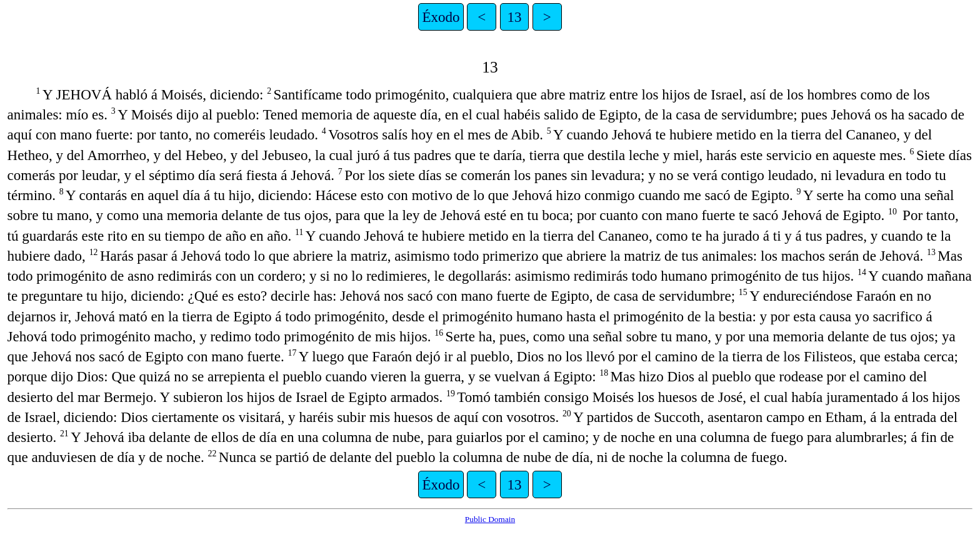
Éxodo (441, 17)
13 (514, 17)
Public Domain (490, 519)
